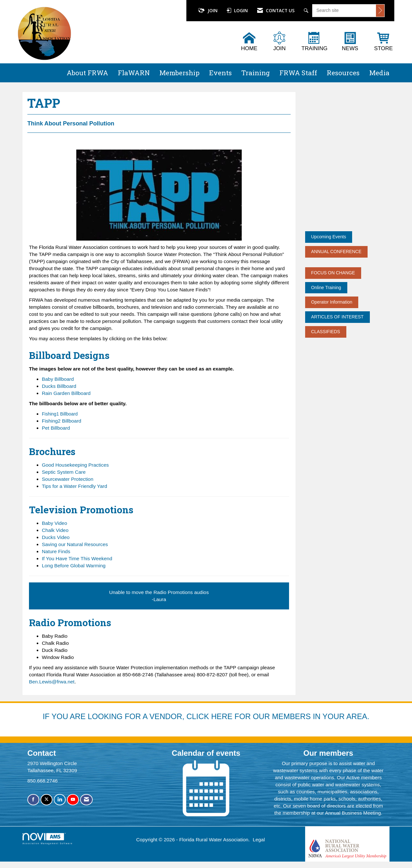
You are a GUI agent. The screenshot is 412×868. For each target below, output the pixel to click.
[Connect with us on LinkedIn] (60, 800)
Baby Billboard (58, 379)
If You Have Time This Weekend (77, 558)
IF (47, 716)
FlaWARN (134, 73)
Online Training (326, 288)
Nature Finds (56, 551)
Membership (179, 73)
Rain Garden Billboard (66, 393)
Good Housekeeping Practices (75, 465)
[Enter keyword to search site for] (344, 10)
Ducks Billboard (59, 386)
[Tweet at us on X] (47, 800)
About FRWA (87, 73)
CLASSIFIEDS (326, 332)
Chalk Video (55, 530)
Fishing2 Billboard (61, 421)
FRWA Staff (298, 73)
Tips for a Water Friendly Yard (75, 486)
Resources (343, 73)
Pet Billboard (56, 428)
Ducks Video (56, 537)
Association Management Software (48, 839)
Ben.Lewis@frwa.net (52, 682)
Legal (259, 840)
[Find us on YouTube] (73, 800)
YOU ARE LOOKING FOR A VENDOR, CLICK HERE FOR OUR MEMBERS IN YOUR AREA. (210, 716)
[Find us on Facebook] (33, 800)
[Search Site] (307, 11)
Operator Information (332, 302)
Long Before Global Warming (74, 566)
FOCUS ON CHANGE (333, 273)
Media (379, 73)
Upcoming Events (329, 237)
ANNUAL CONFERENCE (337, 251)
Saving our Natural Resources (75, 544)
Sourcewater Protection (68, 479)
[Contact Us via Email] (86, 800)
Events (220, 73)
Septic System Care (64, 472)
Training (256, 73)
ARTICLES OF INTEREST (337, 317)
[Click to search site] (380, 11)
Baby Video (54, 523)
